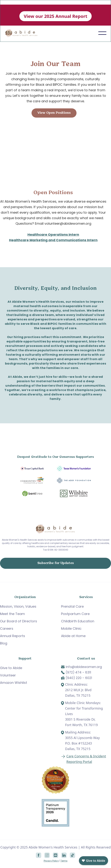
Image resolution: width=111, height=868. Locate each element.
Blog (4, 643)
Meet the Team (12, 614)
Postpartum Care (75, 614)
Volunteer (8, 675)
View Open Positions (54, 113)
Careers (7, 629)
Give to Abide (11, 668)
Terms (64, 861)
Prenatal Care (72, 606)
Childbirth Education (78, 621)
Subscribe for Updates (56, 563)
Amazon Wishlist (14, 683)
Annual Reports (13, 636)
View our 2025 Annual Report (56, 16)
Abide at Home (73, 636)
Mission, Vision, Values (18, 606)
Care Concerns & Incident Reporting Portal (86, 759)
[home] (23, 33)
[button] (102, 33)
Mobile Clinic (71, 629)
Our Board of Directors (19, 621)
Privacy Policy (51, 861)
